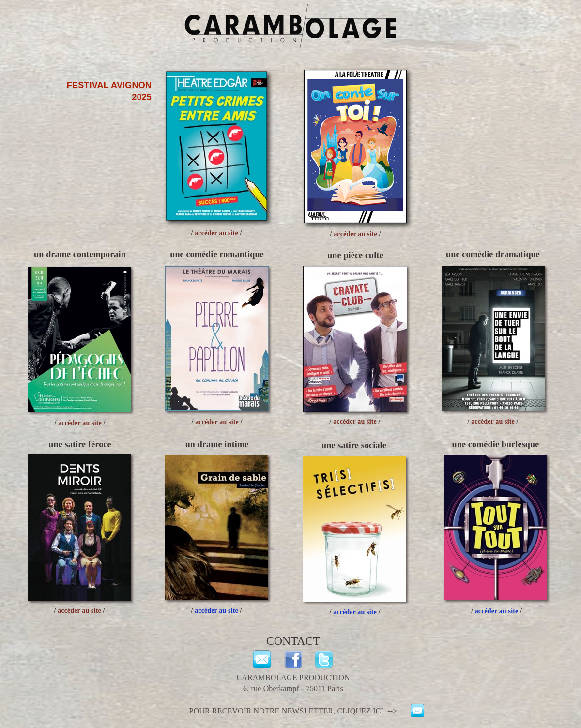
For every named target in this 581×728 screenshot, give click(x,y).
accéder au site (497, 611)
